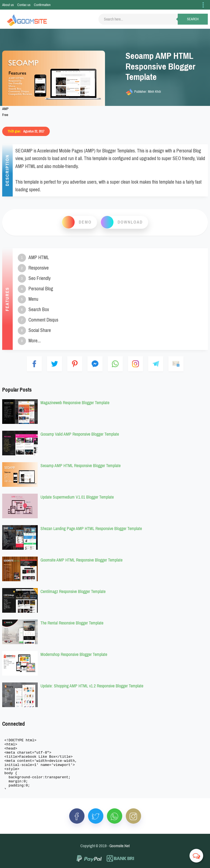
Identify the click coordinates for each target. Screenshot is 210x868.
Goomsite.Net (119, 846)
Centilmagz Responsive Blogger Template (73, 591)
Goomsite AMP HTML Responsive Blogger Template (81, 560)
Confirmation (42, 5)
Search (193, 19)
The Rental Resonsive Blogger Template (72, 623)
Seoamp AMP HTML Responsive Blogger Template (81, 466)
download (130, 222)
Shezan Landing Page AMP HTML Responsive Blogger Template (91, 529)
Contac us (24, 5)
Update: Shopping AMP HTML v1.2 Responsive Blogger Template (92, 686)
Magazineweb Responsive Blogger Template (75, 403)
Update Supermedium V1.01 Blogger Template (77, 497)
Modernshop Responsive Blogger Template (74, 654)
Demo (85, 222)
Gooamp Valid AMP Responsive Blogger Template (80, 434)
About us (8, 5)
